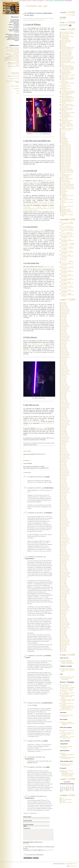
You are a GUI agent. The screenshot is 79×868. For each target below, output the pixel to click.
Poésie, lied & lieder (67, 54)
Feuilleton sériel (15, 66)
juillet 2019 (64, 411)
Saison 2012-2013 (66, 150)
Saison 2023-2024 (66, 165)
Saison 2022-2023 (66, 164)
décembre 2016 (65, 454)
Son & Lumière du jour (67, 186)
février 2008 (64, 603)
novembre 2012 (65, 523)
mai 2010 (64, 565)
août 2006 (64, 629)
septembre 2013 (66, 509)
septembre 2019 (66, 408)
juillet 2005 (64, 647)
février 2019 (64, 418)
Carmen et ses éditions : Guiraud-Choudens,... (68, 244)
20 (69, 789)
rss (44, 20)
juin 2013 (64, 513)
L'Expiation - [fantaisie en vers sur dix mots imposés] (68, 734)
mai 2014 (64, 498)
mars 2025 (64, 322)
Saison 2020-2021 (66, 161)
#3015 (40, 20)
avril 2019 (64, 415)
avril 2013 (64, 516)
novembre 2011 (65, 540)
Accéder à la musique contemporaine (67, 765)
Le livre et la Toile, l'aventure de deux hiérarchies (14, 51)
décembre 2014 (65, 488)
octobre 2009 (65, 575)
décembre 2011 (65, 539)
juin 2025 (64, 318)
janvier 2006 (65, 639)
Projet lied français (66, 60)
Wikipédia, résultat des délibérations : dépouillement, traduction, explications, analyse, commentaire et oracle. (68, 773)
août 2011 (64, 544)
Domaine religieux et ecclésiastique (67, 175)
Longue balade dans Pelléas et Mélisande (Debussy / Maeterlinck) (67, 662)
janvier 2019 (65, 419)
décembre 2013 (65, 505)
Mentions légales (15, 86)
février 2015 (64, 485)
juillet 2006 (64, 630)
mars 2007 (64, 619)
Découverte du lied (66, 56)
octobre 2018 (65, 423)
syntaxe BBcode (49, 850)
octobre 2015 (65, 474)
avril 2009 (64, 584)
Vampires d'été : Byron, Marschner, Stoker (67, 49)
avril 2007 (64, 617)
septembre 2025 (66, 314)
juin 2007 (64, 615)
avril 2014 (64, 499)
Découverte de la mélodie (68, 63)
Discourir (64, 190)
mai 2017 (64, 447)
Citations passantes (66, 53)
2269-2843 (73, 866)
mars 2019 (64, 416)
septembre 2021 (66, 374)
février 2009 (64, 587)
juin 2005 (64, 648)
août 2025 (64, 315)
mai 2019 (64, 413)
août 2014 (64, 494)
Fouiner (62, 23)
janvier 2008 (65, 605)
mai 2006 (64, 633)
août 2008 (64, 595)
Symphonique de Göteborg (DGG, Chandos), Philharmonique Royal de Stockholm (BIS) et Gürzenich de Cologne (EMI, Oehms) (39, 209)
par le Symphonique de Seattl (36, 344)
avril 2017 (64, 449)
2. (26, 487)
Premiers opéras (66, 71)
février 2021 (64, 384)
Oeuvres (64, 133)
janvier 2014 (65, 504)
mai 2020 (64, 397)
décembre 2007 (65, 606)
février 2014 (64, 502)
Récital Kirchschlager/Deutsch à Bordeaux (68, 755)
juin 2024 (64, 330)
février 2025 (64, 323)
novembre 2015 (65, 473)
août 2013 (64, 511)
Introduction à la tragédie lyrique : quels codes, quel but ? (68, 670)
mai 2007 (64, 616)
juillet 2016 (64, 461)
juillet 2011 (64, 546)
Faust (63, 64)
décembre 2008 (65, 589)
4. (26, 556)
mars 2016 (64, 467)
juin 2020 (64, 395)
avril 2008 (64, 601)
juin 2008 (64, 598)
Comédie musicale (66, 123)
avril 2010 (64, 567)
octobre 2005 (65, 643)
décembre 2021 (65, 370)
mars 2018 (64, 433)
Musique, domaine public (13, 76)
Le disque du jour (66, 183)
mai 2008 (64, 599)
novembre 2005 (65, 641)
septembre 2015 (66, 475)
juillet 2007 (64, 613)
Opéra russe (65, 119)
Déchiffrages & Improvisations (65, 38)
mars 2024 (64, 333)
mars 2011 (64, 551)
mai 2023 (64, 346)
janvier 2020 (65, 402)
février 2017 (64, 452)
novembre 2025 (65, 311)
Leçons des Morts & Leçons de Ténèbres (14, 55)
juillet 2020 (64, 394)
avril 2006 (64, 634)
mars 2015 (64, 484)
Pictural (63, 193)
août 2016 (64, 460)
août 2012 (64, 527)
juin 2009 (64, 581)
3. (26, 512)
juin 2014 (64, 497)
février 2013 (64, 519)
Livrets (63, 136)
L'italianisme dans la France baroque (14, 48)
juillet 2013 (64, 512)
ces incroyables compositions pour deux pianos (39, 421)
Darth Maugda (36, 134)
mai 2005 (64, 650)
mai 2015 (64, 481)
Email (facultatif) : (28, 821)
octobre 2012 (65, 525)
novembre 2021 (65, 371)
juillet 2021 (64, 377)
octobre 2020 (65, 390)
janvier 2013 (65, 520)
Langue (63, 44)
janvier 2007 (65, 622)
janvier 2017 (65, 453)
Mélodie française (66, 61)
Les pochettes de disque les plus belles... (67, 236)
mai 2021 (64, 380)
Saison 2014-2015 (66, 152)
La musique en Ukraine (67, 32)
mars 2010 (64, 568)
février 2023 (64, 350)
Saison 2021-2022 (66, 162)
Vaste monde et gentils (67, 206)
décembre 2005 (65, 640)
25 (65, 790)
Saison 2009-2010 (66, 145)
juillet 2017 (64, 444)
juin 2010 (64, 564)
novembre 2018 (65, 422)
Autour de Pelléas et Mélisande (67, 110)
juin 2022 (64, 362)
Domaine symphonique (67, 171)
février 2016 (64, 468)
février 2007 (64, 620)
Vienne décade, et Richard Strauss (66, 114)
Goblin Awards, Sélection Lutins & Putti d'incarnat (68, 67)
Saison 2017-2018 (66, 157)
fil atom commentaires (67, 802)
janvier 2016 (65, 470)
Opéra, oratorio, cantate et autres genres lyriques (68, 688)
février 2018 (64, 435)
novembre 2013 (65, 506)
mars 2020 (64, 399)
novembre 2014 (65, 489)
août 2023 (64, 342)
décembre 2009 (65, 572)
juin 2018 (64, 429)
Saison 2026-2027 (66, 42)
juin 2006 (64, 632)
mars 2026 (64, 305)
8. (26, 757)
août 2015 (64, 477)
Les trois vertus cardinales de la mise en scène (13, 64)
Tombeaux (64, 260)
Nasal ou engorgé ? (14, 59)
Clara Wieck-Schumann (67, 57)
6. (26, 702)
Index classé (27, 454)
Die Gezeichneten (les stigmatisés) (67, 117)
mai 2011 (64, 549)
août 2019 (64, 409)
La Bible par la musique (67, 36)
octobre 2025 (65, 312)
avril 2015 (64, 482)
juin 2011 (64, 547)
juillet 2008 (64, 596)
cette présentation (28, 247)
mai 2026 (64, 302)
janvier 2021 (65, 385)
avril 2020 (64, 398)
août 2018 (64, 426)
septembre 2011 (66, 543)
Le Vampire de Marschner (68, 91)
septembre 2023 (66, 340)
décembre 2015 (65, 471)
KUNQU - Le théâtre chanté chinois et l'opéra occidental (68, 723)
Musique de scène (66, 130)
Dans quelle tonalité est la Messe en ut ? (33, 842)
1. (26, 476)
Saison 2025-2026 (66, 40)
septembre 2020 (66, 391)
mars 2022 (64, 366)
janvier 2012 (65, 537)
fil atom (63, 801)
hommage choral (40, 428)
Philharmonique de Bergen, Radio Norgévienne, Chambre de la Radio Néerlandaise (39, 203)
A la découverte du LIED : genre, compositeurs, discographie (68, 678)
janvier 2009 (65, 588)
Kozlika (67, 864)
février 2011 (64, 553)
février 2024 (64, 335)
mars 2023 (64, 349)
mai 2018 (64, 430)
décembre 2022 (65, 353)
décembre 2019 (65, 404)
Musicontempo (65, 180)
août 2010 (64, 561)
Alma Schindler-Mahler (67, 58)
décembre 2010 (65, 556)
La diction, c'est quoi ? (67, 710)
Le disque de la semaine (68, 184)
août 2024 (64, 328)
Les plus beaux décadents (68, 112)
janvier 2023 (65, 352)
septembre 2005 (66, 644)
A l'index (64, 208)
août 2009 (64, 578)
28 (71, 790)
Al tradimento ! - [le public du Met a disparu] (68, 737)
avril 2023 (64, 347)
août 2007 (64, 612)
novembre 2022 (65, 354)
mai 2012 (64, 532)
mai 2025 (64, 319)
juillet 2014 (64, 495)
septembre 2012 (66, 526)
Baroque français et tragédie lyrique (66, 73)
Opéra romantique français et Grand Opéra (68, 100)
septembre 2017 (66, 442)
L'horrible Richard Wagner (68, 92)
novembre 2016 (65, 456)
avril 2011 (64, 550)
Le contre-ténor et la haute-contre (67, 686)
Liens (18, 93)
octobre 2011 (65, 542)
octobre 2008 (65, 592)
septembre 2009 (66, 577)
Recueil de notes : (15, 73)
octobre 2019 (65, 407)
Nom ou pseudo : (27, 817)
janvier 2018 (65, 436)
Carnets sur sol (37, 6)
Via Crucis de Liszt (66, 65)
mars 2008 (64, 602)
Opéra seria (64, 76)
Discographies (65, 141)
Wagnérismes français (67, 108)
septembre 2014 (66, 492)
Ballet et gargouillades (67, 179)
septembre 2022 (66, 357)
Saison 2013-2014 (66, 151)
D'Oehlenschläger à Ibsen (68, 47)
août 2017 (64, 443)
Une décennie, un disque (68, 33)
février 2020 (64, 401)
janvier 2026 (65, 308)
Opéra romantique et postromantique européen (68, 97)
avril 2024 (64, 332)
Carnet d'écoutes (66, 181)
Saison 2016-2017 (66, 155)
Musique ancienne (66, 209)
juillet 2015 (64, 478)
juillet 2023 (64, 343)
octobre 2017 (65, 440)
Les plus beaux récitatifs (68, 69)
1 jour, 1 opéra (65, 35)
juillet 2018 (64, 428)
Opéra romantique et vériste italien (67, 94)
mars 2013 (64, 518)
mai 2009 (64, 582)
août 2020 (64, 392)
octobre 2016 (65, 457)
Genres (63, 134)
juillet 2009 (64, 579)
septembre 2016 (66, 459)
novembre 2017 (65, 439)
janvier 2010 (65, 571)
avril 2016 (64, 465)
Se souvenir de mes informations (35, 855)
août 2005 (64, 646)
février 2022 (64, 367)
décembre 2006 (65, 623)
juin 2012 (64, 530)
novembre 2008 (65, 591)
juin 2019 (64, 412)
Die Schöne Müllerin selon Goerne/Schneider (68, 758)
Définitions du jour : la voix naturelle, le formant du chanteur (68, 701)
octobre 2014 (65, 491)
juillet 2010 (64, 563)
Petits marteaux (65, 166)
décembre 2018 (65, 420)
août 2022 (64, 359)
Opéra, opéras (65, 177)
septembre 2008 (66, 594)
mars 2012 (64, 534)
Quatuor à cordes (66, 168)
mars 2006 (64, 636)
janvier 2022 (65, 368)
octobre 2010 (65, 558)
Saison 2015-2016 (66, 154)
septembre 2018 (66, 425)
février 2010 (64, 570)
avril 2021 (64, 381)
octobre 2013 (65, 508)
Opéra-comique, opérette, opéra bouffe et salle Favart (68, 697)
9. (26, 767)
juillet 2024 (64, 329)
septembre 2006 (66, 627)
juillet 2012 (64, 529)
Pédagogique (65, 138)
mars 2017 (64, 450)
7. (26, 740)
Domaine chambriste (67, 169)
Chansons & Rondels (67, 125)
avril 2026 (64, 304)
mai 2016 (64, 464)
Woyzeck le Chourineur (13, 58)
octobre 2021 (65, 373)
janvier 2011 (65, 554)
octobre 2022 (65, 356)
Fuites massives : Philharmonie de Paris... (68, 295)
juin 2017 (64, 446)
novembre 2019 (65, 405)
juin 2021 (64, 378)
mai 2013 (64, 515)
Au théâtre (64, 194)
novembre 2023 (65, 338)
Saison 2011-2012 (66, 148)
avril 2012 (64, 533)
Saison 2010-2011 (66, 147)
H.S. (63, 205)
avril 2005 (64, 651)
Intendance (64, 43)
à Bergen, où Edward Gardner (36, 230)
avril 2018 (64, 432)
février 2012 (64, 536)
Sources (64, 19)
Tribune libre (16, 89)
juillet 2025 (64, 316)
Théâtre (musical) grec (67, 129)
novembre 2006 (65, 624)
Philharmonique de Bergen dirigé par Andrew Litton (39, 181)
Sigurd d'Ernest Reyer (67, 104)
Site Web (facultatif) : (29, 824)
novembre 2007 (65, 608)
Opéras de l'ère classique (68, 78)
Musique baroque (66, 211)
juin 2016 (64, 463)
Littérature (64, 46)
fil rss (63, 798)
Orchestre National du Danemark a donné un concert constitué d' (39, 267)
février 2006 (64, 637)
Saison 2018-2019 (66, 158)
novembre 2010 (65, 557)
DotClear (74, 864)
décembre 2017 (65, 437)
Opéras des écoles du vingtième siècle (67, 121)
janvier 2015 (65, 487)
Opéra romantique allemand (66, 89)
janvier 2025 (65, 325)
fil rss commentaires (67, 800)
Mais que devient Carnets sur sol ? (68, 223)
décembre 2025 (65, 309)
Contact (17, 91)
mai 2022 (64, 363)
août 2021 (64, 375)
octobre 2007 (65, 609)
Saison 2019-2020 (66, 159)
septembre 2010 (66, 560)
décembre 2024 (65, 326)
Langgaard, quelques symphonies (67, 747)
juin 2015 (64, 480)
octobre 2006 (65, 626)
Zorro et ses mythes (67, 51)
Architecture (64, 191)
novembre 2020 (65, 388)
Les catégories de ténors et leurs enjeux (68, 694)
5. (26, 655)
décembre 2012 (65, 522)
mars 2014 (64, 501)
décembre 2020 (65, 387)
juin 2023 (64, 345)
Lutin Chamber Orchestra (68, 187)
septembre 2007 (66, 610)
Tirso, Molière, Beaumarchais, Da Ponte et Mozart (68, 83)
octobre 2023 (65, 339)
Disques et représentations (65, 143)
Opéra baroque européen (68, 75)
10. (27, 796)
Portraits (64, 137)
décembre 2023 (65, 336)
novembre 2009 (65, 574)
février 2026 (64, 307)
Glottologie (64, 140)
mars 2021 (64, 383)
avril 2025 (64, 321)
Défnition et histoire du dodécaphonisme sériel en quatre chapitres (68, 707)
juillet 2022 (64, 360)
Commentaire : (27, 828)
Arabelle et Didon (15, 56)
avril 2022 (64, 364)
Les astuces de (14, 79)
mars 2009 (64, 585)
